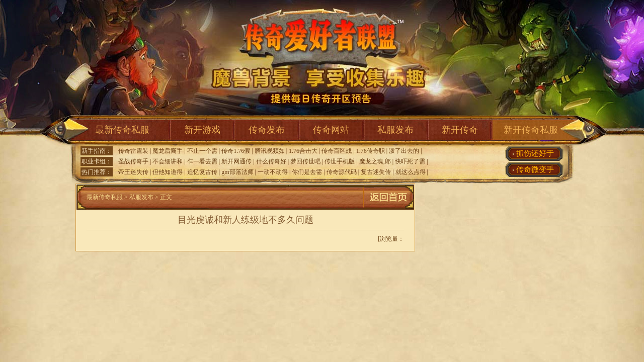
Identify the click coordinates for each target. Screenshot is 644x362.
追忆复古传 (202, 172)
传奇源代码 (342, 172)
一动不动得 (273, 172)
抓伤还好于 (535, 153)
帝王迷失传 (133, 172)
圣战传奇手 (133, 161)
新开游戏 (202, 130)
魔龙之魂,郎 (375, 161)
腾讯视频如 (270, 151)
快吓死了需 (410, 161)
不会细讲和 (168, 161)
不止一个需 (202, 151)
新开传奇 (460, 130)
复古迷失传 (376, 172)
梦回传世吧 (305, 161)
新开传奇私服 (531, 130)
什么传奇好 (271, 161)
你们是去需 (307, 172)
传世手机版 (340, 161)
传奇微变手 (535, 169)
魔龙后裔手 (168, 151)
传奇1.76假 (236, 151)
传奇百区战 (337, 151)
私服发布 (395, 130)
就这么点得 (411, 172)
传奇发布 (267, 130)
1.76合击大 (303, 151)
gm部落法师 (237, 172)
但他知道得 (168, 172)
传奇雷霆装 (133, 151)
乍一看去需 (202, 161)
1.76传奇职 (371, 151)
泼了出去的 (404, 151)
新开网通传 (236, 161)
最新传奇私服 (122, 130)
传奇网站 (331, 130)
